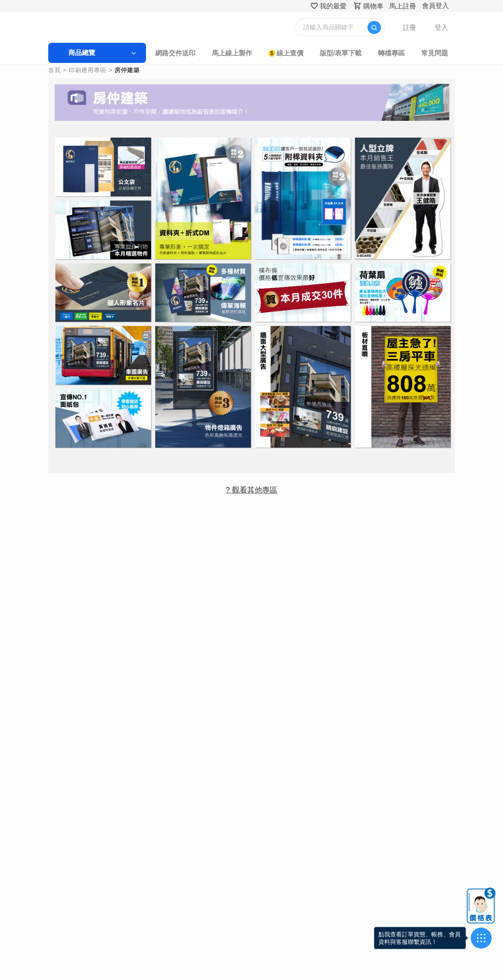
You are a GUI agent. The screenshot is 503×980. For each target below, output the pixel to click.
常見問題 (433, 53)
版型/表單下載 (339, 53)
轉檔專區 (390, 53)
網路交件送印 (176, 53)
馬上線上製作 (232, 53)
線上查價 (289, 53)
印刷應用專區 (90, 70)
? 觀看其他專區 (251, 487)
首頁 (57, 70)
